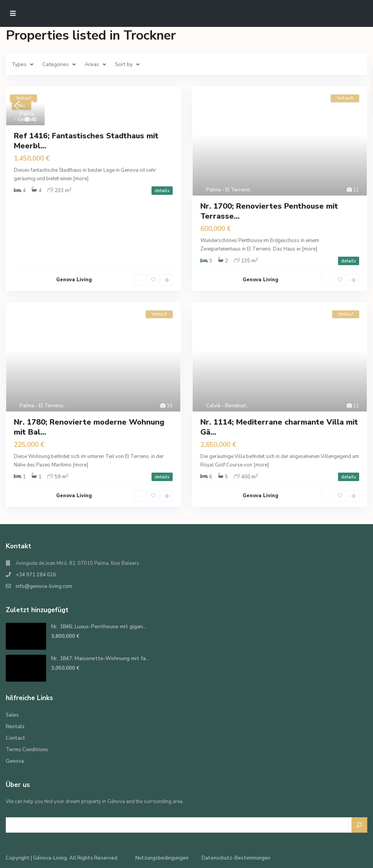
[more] (81, 179)
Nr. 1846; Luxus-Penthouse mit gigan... (99, 627)
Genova (15, 761)
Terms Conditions (27, 750)
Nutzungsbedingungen (162, 858)
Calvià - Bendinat (226, 406)
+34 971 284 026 (36, 575)
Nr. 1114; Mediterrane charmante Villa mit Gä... (279, 427)
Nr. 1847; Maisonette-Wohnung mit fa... (100, 658)
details (162, 191)
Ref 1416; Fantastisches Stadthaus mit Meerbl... (86, 141)
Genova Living (74, 280)
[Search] (360, 825)
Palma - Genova (25, 117)
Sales (12, 715)
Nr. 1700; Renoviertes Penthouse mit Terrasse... (269, 211)
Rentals (15, 727)
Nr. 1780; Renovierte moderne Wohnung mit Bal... (89, 427)
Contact (16, 738)
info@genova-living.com (44, 586)
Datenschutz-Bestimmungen (236, 858)
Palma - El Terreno (228, 190)
